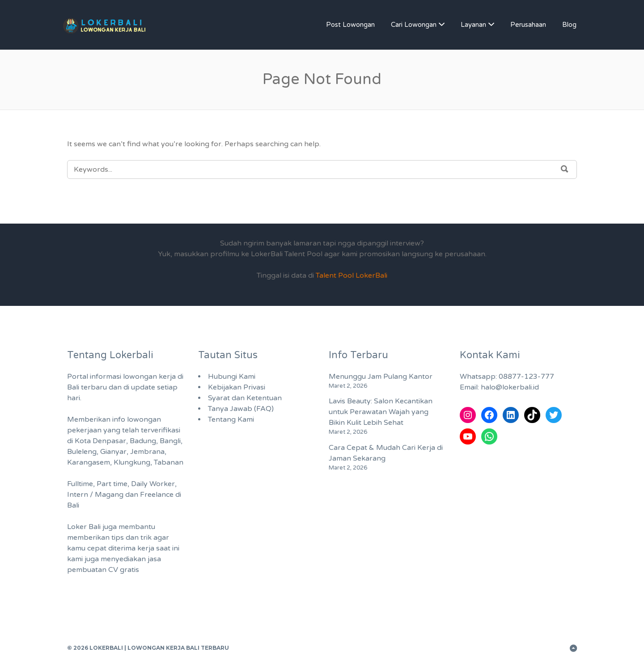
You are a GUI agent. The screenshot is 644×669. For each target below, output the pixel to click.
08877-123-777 (526, 377)
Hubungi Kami (232, 377)
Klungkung (132, 462)
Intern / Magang (95, 495)
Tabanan (169, 462)
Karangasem (89, 462)
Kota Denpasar (100, 441)
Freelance (157, 495)
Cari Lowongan (414, 25)
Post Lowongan (350, 25)
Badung (143, 441)
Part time (112, 484)
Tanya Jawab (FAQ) (241, 409)
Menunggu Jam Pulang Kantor (381, 377)
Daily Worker (153, 484)
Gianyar (113, 452)
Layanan (473, 25)
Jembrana (147, 452)
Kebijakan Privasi (237, 387)
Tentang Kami (231, 419)
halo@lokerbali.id (510, 387)
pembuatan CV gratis (103, 570)
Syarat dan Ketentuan (245, 398)
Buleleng (82, 452)
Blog (569, 25)
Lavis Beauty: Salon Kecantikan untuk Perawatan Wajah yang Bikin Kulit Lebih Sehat (381, 412)
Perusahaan (528, 25)
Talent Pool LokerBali (352, 275)
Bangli (170, 441)
